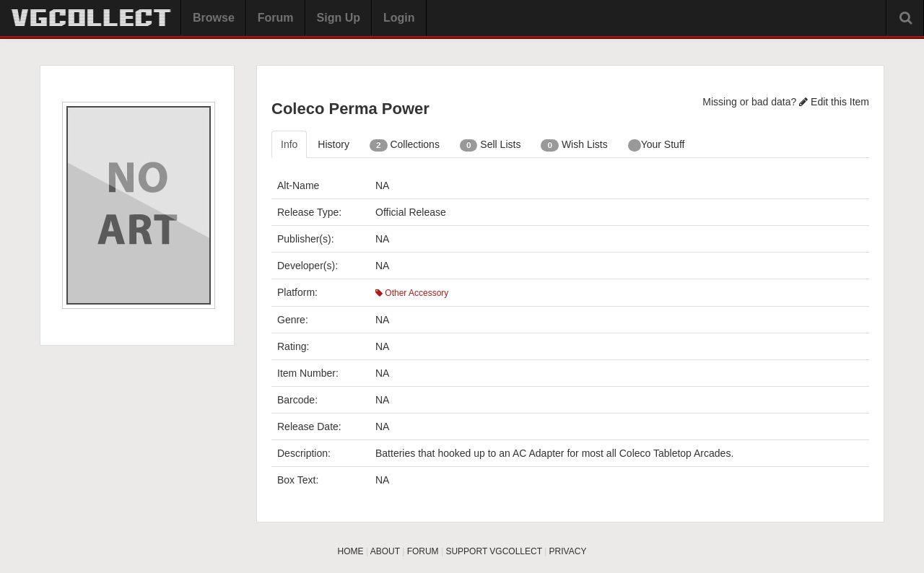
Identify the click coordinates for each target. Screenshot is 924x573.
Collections (405, 145)
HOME (351, 551)
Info (289, 144)
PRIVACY (568, 551)
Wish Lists (574, 145)
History (334, 144)
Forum (276, 18)
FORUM (423, 551)
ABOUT (385, 551)
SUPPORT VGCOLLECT (493, 551)
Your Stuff (657, 145)
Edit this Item (834, 102)
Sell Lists (491, 145)
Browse (214, 18)
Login (399, 18)
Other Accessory (412, 293)
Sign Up (339, 18)
